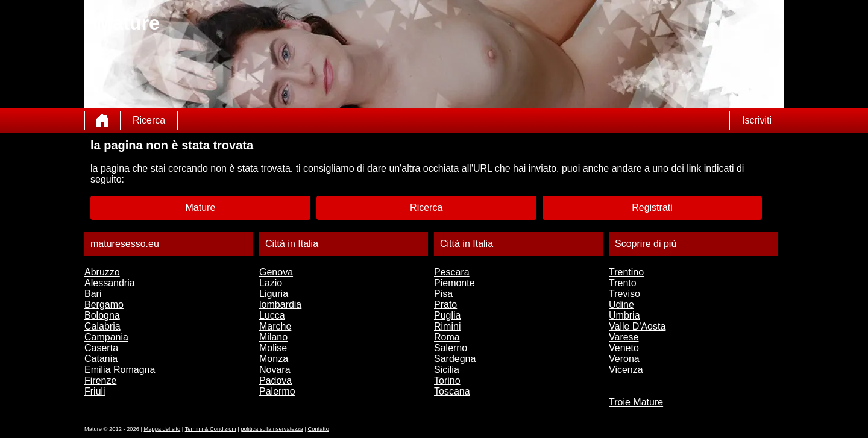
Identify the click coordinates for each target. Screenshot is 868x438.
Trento (623, 283)
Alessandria (110, 283)
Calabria (102, 326)
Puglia (447, 315)
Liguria (274, 294)
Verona (624, 359)
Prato (445, 305)
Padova (275, 380)
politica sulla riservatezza (272, 429)
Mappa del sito (162, 429)
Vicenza (626, 370)
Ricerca (149, 120)
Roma (447, 337)
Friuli (95, 391)
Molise (273, 348)
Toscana (452, 391)
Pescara (452, 272)
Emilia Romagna (120, 370)
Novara (275, 370)
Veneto (624, 348)
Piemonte (454, 283)
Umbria (624, 315)
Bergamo (104, 305)
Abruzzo (102, 272)
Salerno (451, 348)
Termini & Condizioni (211, 429)
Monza (274, 359)
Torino (447, 380)
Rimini (447, 326)
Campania (106, 337)
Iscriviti (757, 120)
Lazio (271, 283)
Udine (621, 305)
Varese (624, 337)
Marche (275, 326)
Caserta (101, 348)
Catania (101, 359)
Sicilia (447, 370)
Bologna (102, 315)
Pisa (443, 294)
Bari (93, 294)
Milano (273, 337)
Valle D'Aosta (637, 326)
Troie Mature (636, 402)
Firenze (100, 380)
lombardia (280, 305)
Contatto (319, 429)
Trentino (626, 272)
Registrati (652, 208)
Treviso (624, 294)
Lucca (272, 315)
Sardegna (455, 359)
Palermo (277, 391)
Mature (201, 208)
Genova (276, 272)
